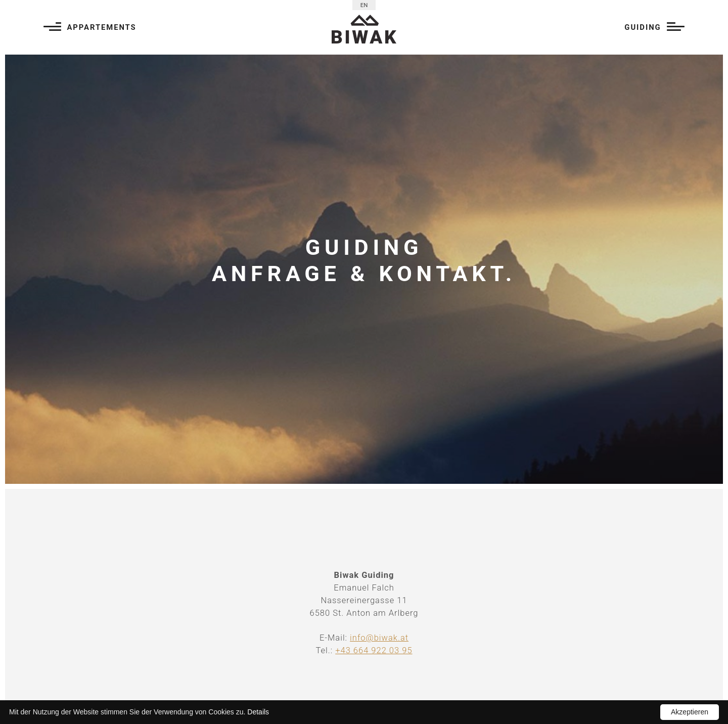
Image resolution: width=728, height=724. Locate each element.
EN (364, 5)
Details (258, 712)
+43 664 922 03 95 (374, 650)
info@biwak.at (379, 638)
